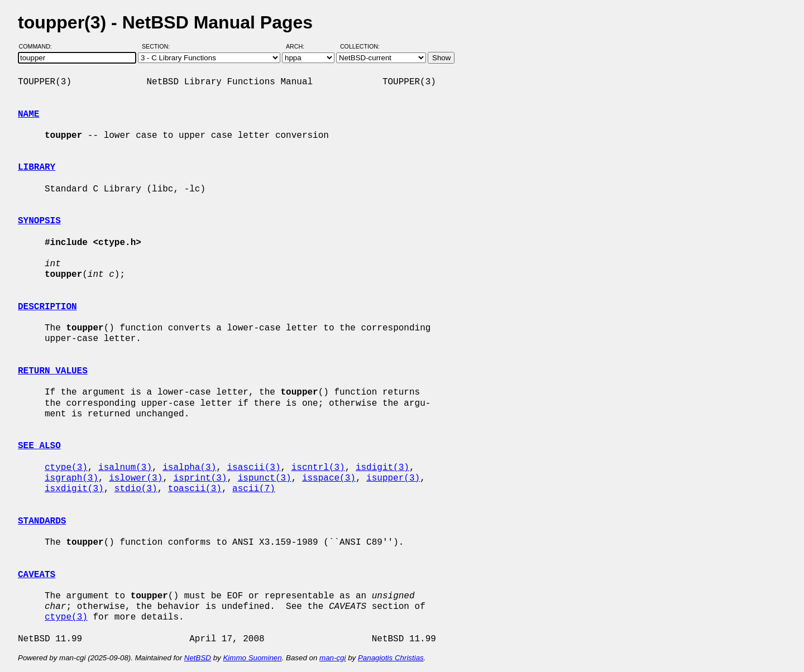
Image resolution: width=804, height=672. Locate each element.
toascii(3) (195, 489)
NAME (28, 114)
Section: (158, 46)
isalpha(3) (189, 468)
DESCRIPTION (47, 307)
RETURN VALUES (53, 371)
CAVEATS (37, 575)
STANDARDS (42, 521)
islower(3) (136, 478)
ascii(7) (254, 489)
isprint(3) (200, 478)
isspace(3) (329, 478)
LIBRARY (37, 167)
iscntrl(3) (318, 468)
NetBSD (198, 658)
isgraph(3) (71, 478)
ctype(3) (66, 468)
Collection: (360, 46)
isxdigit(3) (74, 489)
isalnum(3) (125, 468)
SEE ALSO (39, 446)
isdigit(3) (382, 468)
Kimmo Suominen (252, 658)
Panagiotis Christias (391, 658)
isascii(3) (253, 468)
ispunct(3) (265, 478)
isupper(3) (393, 478)
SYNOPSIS (39, 221)
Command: (39, 46)
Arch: (300, 46)
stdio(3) (136, 489)
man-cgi (332, 658)
